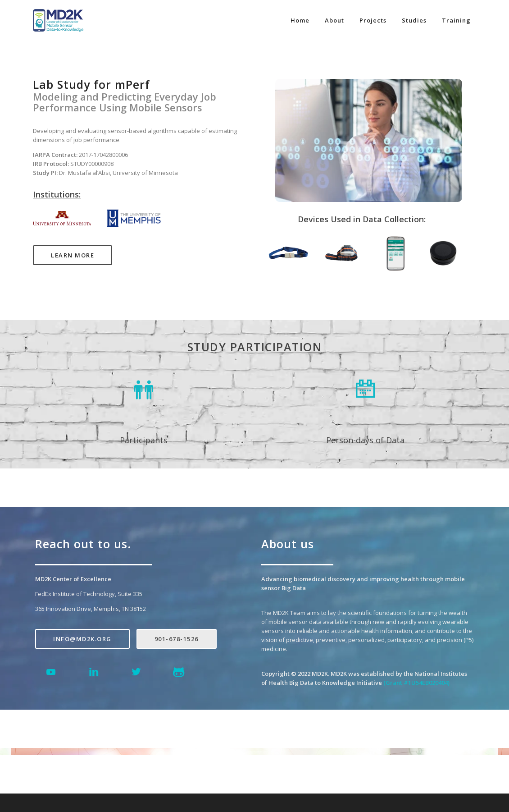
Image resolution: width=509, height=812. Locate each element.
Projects (373, 20)
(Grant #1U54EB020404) (416, 683)
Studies (414, 20)
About (334, 20)
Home (300, 20)
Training (456, 20)
